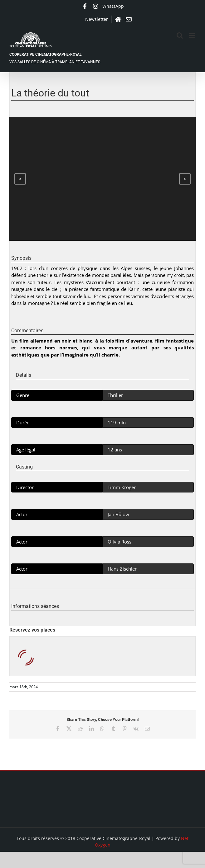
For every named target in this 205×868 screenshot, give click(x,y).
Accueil (118, 19)
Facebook (85, 6)
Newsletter (97, 19)
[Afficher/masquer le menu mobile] (192, 35)
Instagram (95, 6)
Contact (129, 19)
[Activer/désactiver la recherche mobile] (180, 35)
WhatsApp (113, 6)
